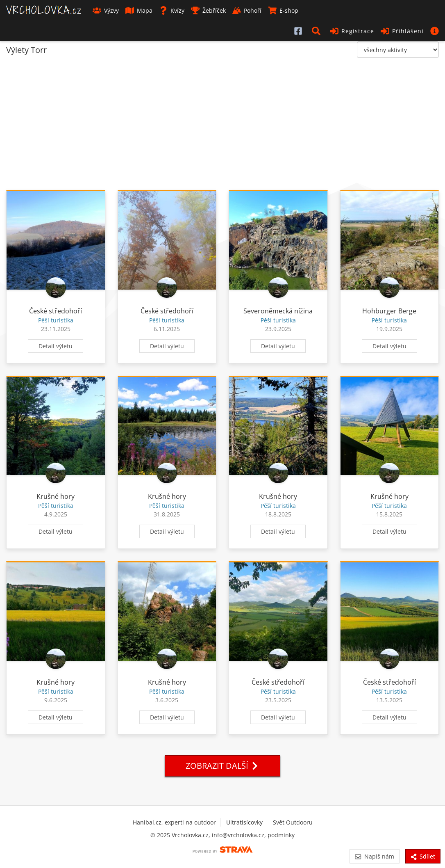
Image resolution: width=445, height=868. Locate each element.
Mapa (139, 10)
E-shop (283, 10)
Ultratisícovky (244, 822)
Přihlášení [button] (402, 31)
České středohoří (56, 311)
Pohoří (247, 10)
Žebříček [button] (208, 10)
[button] (318, 31)
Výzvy (106, 10)
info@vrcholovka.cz (238, 835)
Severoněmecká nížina (278, 311)
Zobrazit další (222, 766)
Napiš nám (374, 856)
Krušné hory (56, 496)
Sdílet (423, 856)
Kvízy (172, 10)
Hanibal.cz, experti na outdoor (174, 822)
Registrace (352, 31)
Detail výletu (56, 346)
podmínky (281, 835)
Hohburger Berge (389, 311)
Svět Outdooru (293, 822)
